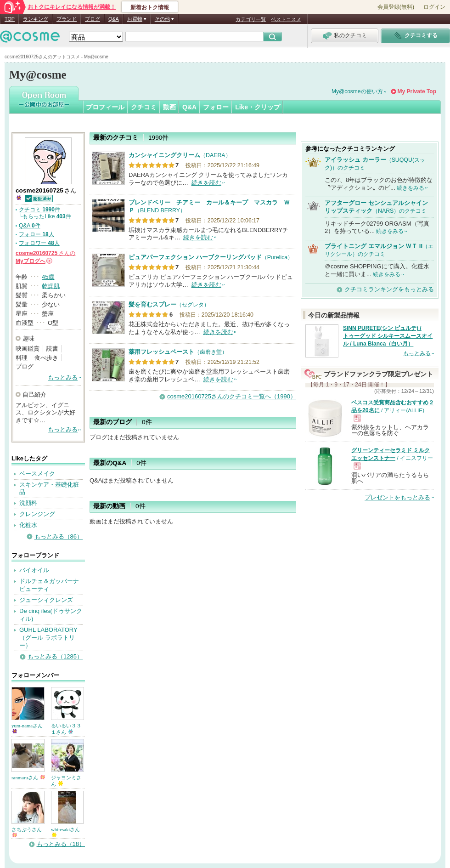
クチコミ (144, 107)
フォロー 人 (37, 234)
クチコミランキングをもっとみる (389, 289)
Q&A (114, 19)
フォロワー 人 (39, 243)
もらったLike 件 (47, 216)
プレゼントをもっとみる (397, 497)
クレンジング (37, 514)
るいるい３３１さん (66, 729)
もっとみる (63, 377)
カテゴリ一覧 (251, 19)
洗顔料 (28, 503)
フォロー (216, 107)
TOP (10, 19)
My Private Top (417, 91)
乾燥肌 (51, 286)
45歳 (48, 277)
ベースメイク (37, 474)
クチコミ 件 (39, 210)
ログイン (434, 7)
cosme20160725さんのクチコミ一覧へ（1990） (232, 396)
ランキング (36, 19)
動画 (169, 107)
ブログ (93, 19)
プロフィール (105, 107)
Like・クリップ (258, 107)
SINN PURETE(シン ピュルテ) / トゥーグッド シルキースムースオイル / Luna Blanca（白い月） (388, 336)
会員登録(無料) (396, 7)
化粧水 (28, 525)
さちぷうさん (27, 832)
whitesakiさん (65, 832)
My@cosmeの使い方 (357, 91)
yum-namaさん (27, 728)
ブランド (67, 19)
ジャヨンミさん (66, 781)
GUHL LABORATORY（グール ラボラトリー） (48, 638)
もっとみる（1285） (55, 656)
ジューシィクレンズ (46, 600)
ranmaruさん (28, 777)
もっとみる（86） (59, 536)
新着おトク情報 (150, 7)
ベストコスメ (286, 19)
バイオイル (34, 570)
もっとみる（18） (61, 844)
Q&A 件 (30, 226)
